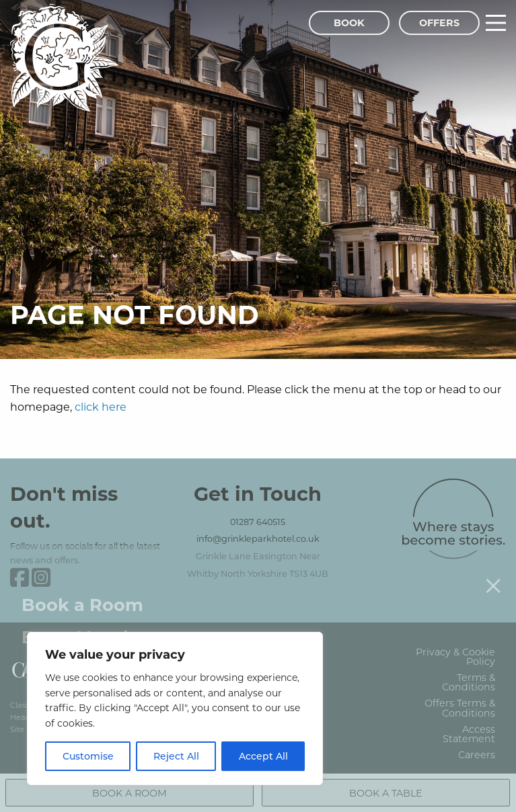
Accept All (263, 756)
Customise (88, 756)
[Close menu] (493, 575)
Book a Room (82, 594)
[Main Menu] (496, 23)
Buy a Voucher (87, 626)
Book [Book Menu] (349, 23)
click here (101, 406)
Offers (439, 23)
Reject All (176, 756)
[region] (175, 708)
